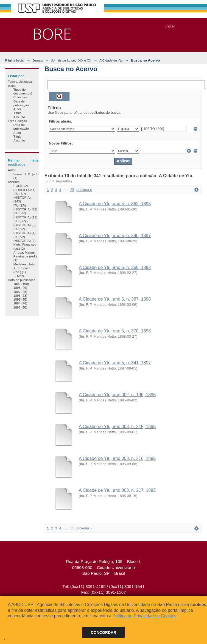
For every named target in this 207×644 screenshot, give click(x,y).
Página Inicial (15, 60)
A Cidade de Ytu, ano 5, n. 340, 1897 (115, 236)
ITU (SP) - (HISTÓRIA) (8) (25, 223)
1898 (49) (20, 288)
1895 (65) (20, 299)
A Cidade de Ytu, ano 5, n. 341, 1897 (115, 363)
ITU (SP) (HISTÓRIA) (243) (22, 198)
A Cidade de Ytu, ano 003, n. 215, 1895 (117, 427)
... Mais (19, 276)
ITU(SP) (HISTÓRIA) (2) (25, 239)
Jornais (38, 60)
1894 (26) (20, 303)
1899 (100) (21, 284)
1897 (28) (20, 292)
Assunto (19, 117)
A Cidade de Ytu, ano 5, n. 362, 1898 (115, 204)
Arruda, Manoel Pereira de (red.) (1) (25, 256)
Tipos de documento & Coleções (23, 93)
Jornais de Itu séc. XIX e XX (71, 60)
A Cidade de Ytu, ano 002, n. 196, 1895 (117, 395)
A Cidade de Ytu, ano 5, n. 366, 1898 (115, 267)
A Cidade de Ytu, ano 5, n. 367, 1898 (115, 299)
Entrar (170, 26)
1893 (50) (20, 307)
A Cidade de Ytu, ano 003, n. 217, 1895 (117, 490)
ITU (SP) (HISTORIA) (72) (25, 207)
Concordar (104, 632)
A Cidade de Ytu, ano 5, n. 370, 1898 (115, 331)
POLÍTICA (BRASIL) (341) (24, 188)
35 (72, 190)
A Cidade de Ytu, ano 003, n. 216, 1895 (117, 458)
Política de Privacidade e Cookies (144, 616)
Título (17, 113)
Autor (17, 109)
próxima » (84, 190)
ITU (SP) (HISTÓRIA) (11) (25, 215)
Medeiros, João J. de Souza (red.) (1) (24, 268)
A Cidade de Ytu (111, 60)
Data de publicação (21, 103)
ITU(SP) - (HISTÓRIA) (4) (25, 231)
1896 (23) (20, 295)
